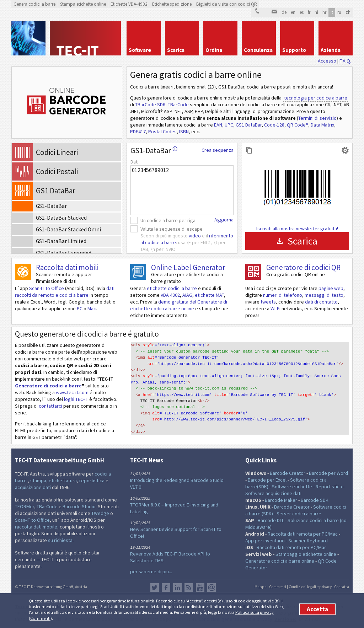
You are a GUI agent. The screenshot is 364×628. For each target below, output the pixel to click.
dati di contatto (321, 302)
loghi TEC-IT (76, 399)
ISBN (184, 131)
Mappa (261, 587)
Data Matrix (322, 125)
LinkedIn (177, 587)
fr (309, 12)
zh (348, 12)
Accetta (317, 609)
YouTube (200, 587)
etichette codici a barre (172, 288)
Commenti (40, 618)
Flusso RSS (189, 587)
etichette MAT (209, 295)
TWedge (100, 513)
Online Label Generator (188, 267)
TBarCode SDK (150, 104)
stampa (38, 481)
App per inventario (265, 541)
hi (316, 12)
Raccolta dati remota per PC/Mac (303, 534)
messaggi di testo (324, 295)
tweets (268, 302)
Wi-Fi (275, 308)
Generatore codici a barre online (280, 561)
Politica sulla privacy (255, 612)
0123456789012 (182, 190)
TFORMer (25, 506)
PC (80, 308)
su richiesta (60, 540)
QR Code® (298, 125)
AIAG (187, 295)
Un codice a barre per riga (168, 220)
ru (339, 12)
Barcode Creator (288, 473)
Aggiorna (224, 220)
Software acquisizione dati (273, 493)
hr (324, 12)
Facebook (166, 587)
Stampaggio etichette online (306, 554)
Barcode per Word (328, 473)
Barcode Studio (79, 506)
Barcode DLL (271, 520)
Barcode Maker (281, 500)
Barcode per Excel (267, 480)
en (293, 12)
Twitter (155, 587)
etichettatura (63, 481)
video (195, 236)
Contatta (342, 587)
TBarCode (178, 104)
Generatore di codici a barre (48, 386)
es (302, 12)
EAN (218, 125)
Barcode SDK (315, 500)
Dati (135, 162)
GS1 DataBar (249, 125)
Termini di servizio (317, 118)
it (332, 12)
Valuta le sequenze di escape (172, 229)
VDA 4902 (170, 295)
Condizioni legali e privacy (310, 587)
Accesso (327, 61)
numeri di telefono (283, 295)
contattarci (50, 406)
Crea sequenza (218, 150)
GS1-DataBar (154, 151)
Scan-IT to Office (47, 288)
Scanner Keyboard (308, 541)
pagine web (331, 288)
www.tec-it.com (72, 392)
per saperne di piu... (151, 571)
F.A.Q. (345, 61)
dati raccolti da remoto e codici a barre (65, 292)
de (284, 12)
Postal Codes (162, 131)
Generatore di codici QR (303, 267)
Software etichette (292, 487)
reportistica (92, 481)
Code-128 (274, 125)
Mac (92, 308)
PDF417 (138, 131)
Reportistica (329, 487)
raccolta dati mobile (36, 527)
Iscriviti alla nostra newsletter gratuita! (297, 229)
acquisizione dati (33, 487)
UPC (229, 125)
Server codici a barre (299, 514)
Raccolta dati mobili (67, 267)
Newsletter (212, 587)
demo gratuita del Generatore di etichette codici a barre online (179, 305)
